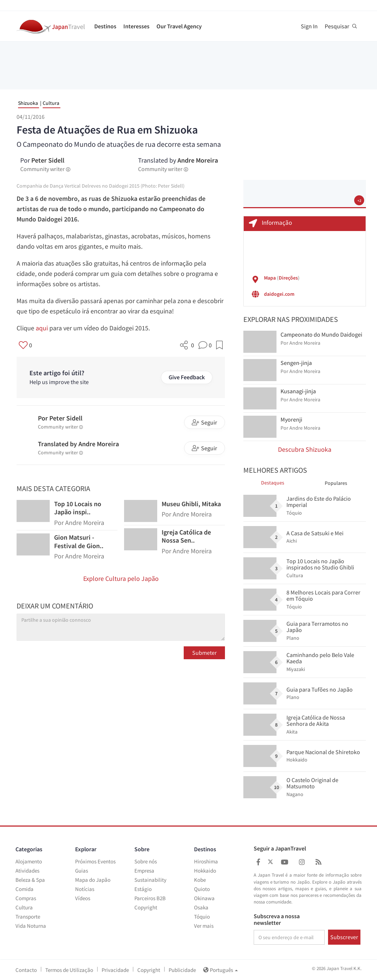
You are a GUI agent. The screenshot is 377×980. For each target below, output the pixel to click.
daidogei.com (279, 294)
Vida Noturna (31, 926)
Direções (288, 278)
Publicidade (182, 970)
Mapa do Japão (93, 880)
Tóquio (202, 917)
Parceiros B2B (150, 898)
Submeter (205, 653)
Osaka (201, 907)
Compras (26, 898)
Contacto (26, 970)
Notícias (85, 889)
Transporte (28, 917)
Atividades (27, 871)
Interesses (136, 26)
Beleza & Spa (30, 880)
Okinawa (204, 898)
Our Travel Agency (179, 26)
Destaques (273, 483)
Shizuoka (28, 103)
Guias (82, 871)
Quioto (202, 889)
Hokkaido (205, 871)
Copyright (146, 907)
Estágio (143, 889)
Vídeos (83, 898)
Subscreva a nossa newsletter (277, 919)
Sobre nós (146, 861)
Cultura (51, 103)
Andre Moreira (198, 160)
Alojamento (29, 861)
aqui (42, 328)
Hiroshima (206, 861)
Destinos (105, 26)
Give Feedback (187, 377)
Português (221, 970)
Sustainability (150, 880)
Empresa (144, 871)
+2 (359, 200)
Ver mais (204, 926)
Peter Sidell (48, 160)
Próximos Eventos (95, 861)
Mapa (270, 278)
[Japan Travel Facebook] (258, 862)
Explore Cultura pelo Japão (121, 579)
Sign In (309, 26)
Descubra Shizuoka (305, 450)
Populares (336, 483)
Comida (24, 889)
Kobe (200, 880)
